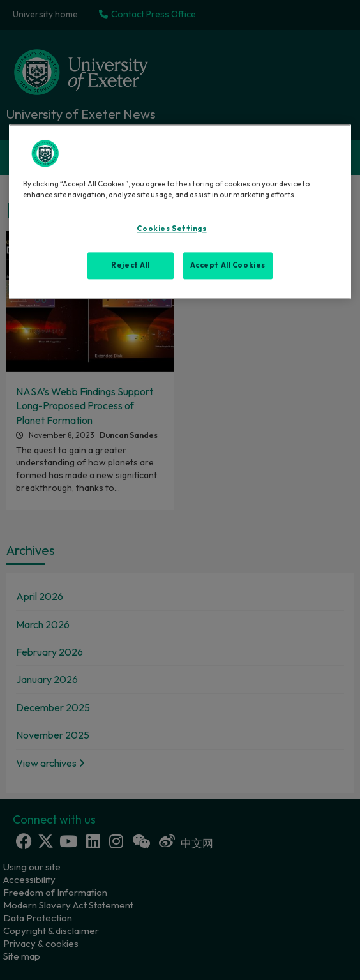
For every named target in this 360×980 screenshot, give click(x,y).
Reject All (131, 266)
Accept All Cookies (228, 266)
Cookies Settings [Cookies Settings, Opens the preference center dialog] (171, 229)
